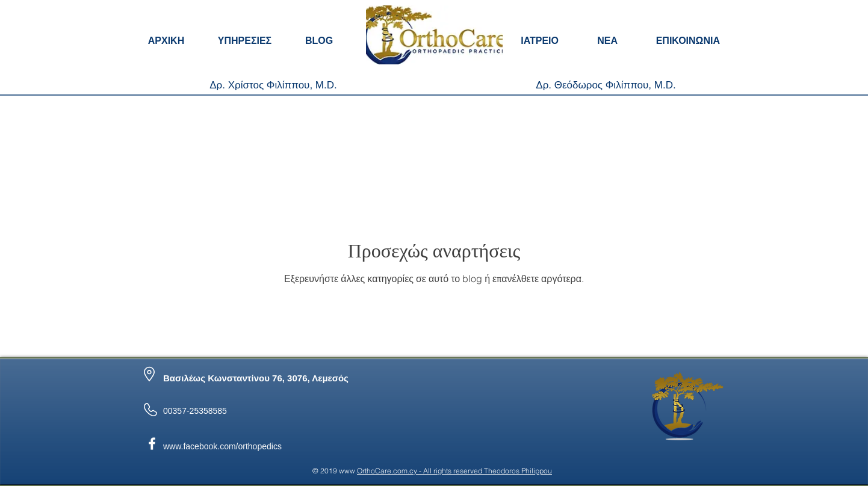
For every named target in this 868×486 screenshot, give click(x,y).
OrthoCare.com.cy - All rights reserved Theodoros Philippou (454, 471)
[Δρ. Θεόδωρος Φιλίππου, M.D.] (606, 85)
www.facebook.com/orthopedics (222, 446)
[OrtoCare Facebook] (152, 444)
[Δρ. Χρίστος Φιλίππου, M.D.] (273, 85)
